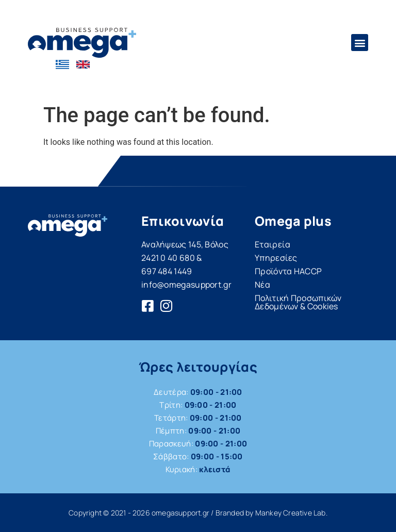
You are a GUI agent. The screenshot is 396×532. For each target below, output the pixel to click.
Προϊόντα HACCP (288, 271)
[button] (360, 43)
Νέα (262, 285)
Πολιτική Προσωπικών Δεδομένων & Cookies (298, 302)
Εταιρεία (273, 244)
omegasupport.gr (180, 513)
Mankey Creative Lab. (291, 513)
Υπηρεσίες (276, 258)
